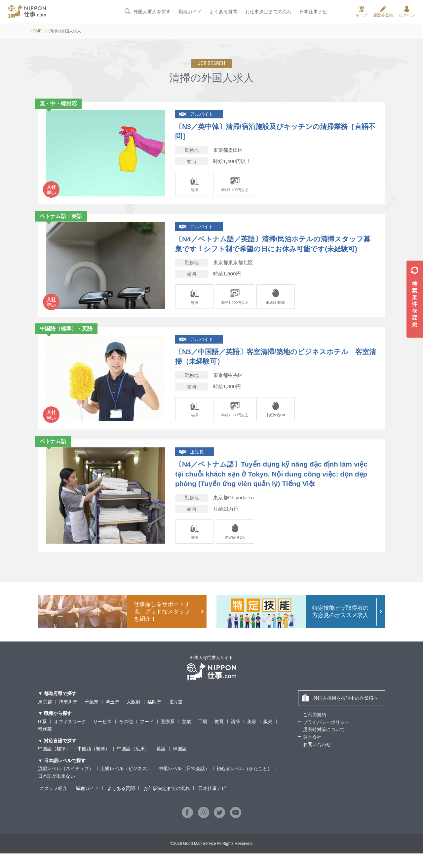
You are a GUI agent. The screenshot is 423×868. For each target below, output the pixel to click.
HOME (36, 31)
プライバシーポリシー (326, 737)
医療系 (168, 736)
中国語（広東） (133, 764)
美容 (252, 736)
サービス (102, 736)
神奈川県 (68, 716)
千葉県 (92, 716)
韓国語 (180, 764)
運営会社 (312, 752)
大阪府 (134, 716)
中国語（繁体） (94, 764)
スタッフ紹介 (52, 803)
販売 (268, 736)
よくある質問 (223, 12)
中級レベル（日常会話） (184, 783)
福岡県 (154, 716)
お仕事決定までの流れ (268, 12)
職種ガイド (190, 12)
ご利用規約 (315, 729)
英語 (161, 764)
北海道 (175, 716)
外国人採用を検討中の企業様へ (340, 713)
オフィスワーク (70, 736)
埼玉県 (112, 716)
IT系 (42, 736)
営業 (186, 736)
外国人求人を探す (147, 12)
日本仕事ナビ (313, 12)
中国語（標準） (54, 764)
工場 (203, 736)
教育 (219, 736)
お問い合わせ (317, 759)
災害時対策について (324, 744)
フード (147, 736)
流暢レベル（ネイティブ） (66, 783)
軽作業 (45, 744)
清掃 (236, 736)
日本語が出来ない (57, 791)
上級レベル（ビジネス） (126, 783)
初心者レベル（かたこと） (244, 783)
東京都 (45, 716)
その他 (126, 736)
